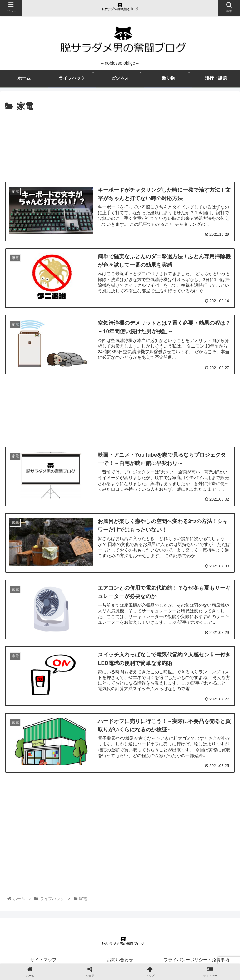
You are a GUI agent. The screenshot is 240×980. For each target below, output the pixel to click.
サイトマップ (43, 960)
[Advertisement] (120, 144)
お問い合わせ (120, 960)
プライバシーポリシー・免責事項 (197, 960)
